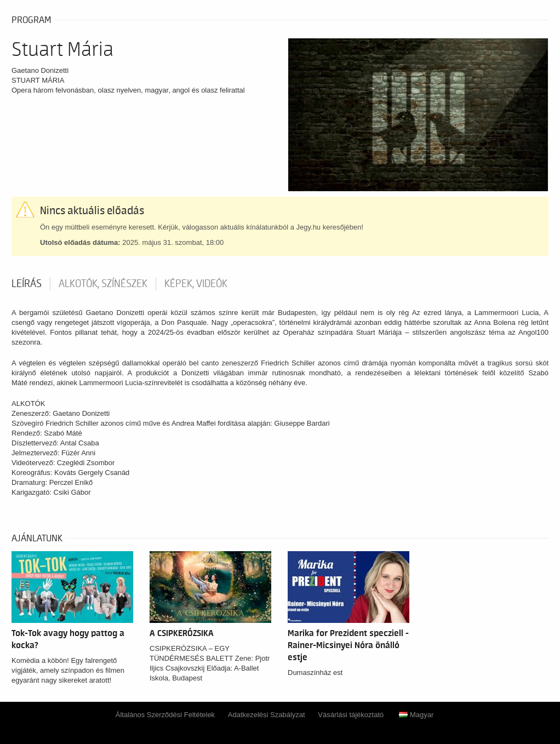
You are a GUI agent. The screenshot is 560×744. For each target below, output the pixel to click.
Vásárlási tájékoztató (351, 715)
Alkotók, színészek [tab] (103, 284)
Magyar (416, 715)
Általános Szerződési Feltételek (165, 715)
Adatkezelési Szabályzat (267, 715)
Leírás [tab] (27, 284)
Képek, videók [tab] (196, 284)
